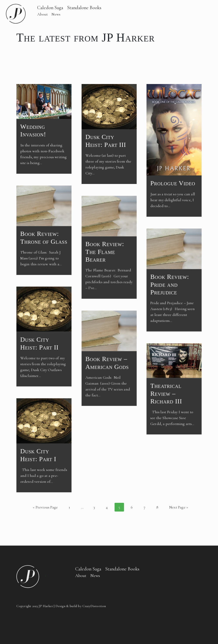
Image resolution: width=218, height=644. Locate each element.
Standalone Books (84, 8)
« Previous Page (45, 507)
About (43, 14)
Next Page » (179, 507)
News (56, 14)
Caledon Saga (50, 8)
